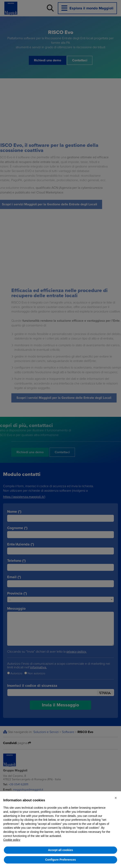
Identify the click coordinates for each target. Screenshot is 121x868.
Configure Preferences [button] (60, 860)
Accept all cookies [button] (60, 850)
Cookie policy (12, 840)
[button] (116, 798)
